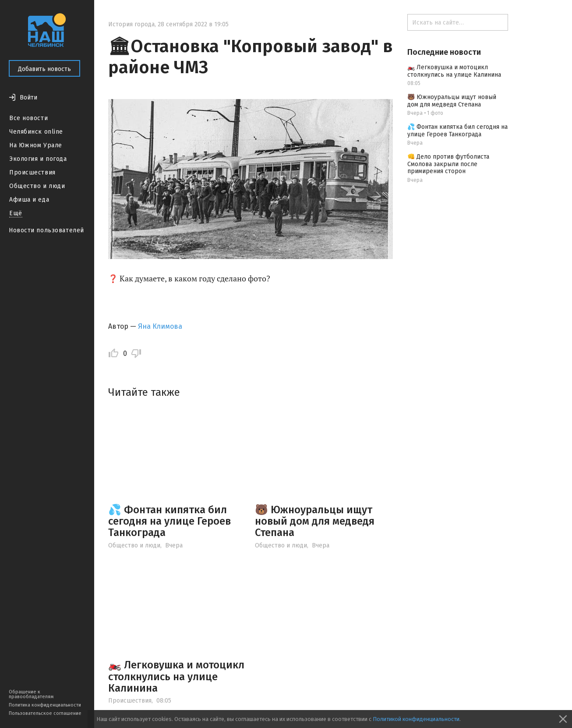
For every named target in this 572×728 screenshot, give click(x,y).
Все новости (28, 118)
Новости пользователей (46, 230)
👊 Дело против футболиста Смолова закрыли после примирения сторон (448, 164)
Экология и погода (38, 159)
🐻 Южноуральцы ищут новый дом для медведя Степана (315, 521)
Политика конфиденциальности (45, 705)
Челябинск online (36, 132)
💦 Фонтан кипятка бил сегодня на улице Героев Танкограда (169, 521)
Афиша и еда (29, 200)
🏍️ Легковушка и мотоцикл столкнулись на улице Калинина (176, 677)
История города (131, 24)
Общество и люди (37, 186)
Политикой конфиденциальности (416, 719)
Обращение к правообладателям (31, 694)
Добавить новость (44, 69)
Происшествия (32, 172)
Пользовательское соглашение (45, 713)
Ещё (16, 213)
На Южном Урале (36, 145)
